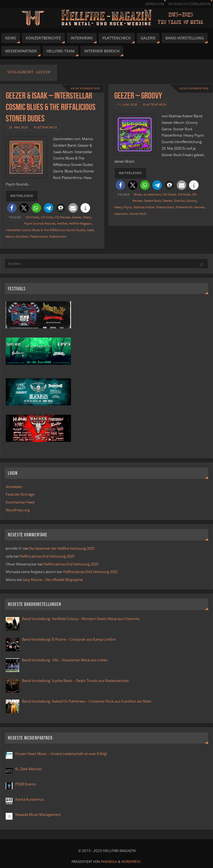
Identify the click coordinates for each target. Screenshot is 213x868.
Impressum (155, 4)
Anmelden (14, 487)
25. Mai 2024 (18, 127)
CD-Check (32, 217)
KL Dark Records (28, 769)
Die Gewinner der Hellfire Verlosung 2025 (62, 548)
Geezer (77, 217)
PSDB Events (25, 784)
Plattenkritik (58, 236)
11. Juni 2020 (127, 104)
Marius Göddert (17, 236)
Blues (138, 194)
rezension (121, 214)
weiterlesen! (22, 196)
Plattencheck (46, 127)
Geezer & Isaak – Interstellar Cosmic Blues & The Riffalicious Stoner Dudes (51, 107)
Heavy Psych (123, 207)
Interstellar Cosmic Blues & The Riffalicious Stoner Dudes (45, 230)
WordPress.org (18, 510)
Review (200, 207)
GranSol (179, 201)
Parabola (109, 862)
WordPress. (131, 862)
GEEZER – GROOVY (138, 95)
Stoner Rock (138, 214)
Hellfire (62, 223)
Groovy (192, 201)
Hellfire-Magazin (80, 223)
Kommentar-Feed (20, 502)
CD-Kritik (47, 217)
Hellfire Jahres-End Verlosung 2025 (47, 556)
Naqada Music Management (38, 814)
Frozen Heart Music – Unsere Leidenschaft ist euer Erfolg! (61, 754)
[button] (12, 208)
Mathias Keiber (144, 207)
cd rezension (152, 194)
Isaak (90, 230)
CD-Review (63, 217)
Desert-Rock (153, 201)
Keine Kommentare (85, 88)
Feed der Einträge (20, 494)
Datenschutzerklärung (190, 4)
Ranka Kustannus (29, 799)
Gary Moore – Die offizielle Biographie (53, 580)
